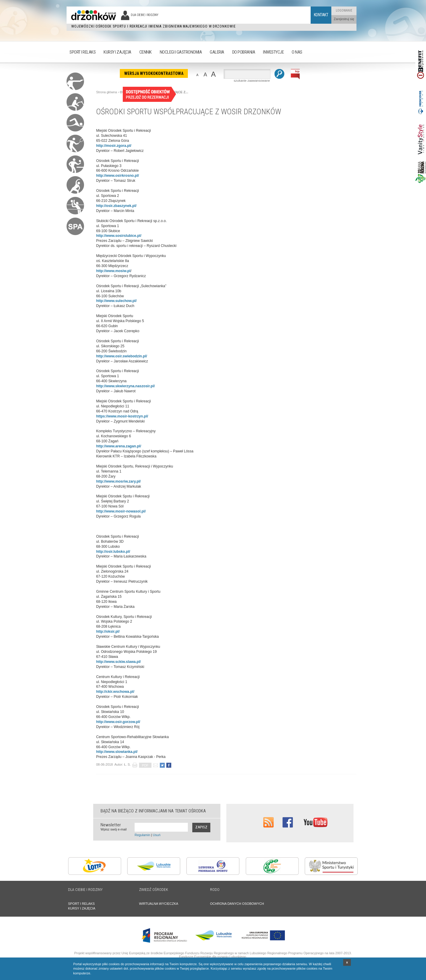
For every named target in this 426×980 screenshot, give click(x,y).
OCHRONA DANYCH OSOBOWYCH (237, 904)
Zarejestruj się (344, 19)
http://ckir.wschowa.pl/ (115, 692)
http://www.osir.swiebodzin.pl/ (122, 356)
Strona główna (106, 92)
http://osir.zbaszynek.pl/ (116, 206)
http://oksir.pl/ (108, 632)
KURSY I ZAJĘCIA (82, 908)
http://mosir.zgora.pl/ (114, 146)
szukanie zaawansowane (252, 81)
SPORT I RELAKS (81, 904)
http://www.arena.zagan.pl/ (119, 446)
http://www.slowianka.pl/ (117, 752)
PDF (145, 765)
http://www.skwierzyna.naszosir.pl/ (125, 386)
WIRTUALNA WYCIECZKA (159, 904)
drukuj (135, 765)
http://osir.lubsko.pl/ (113, 552)
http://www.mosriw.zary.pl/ (118, 481)
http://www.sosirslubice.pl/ (119, 236)
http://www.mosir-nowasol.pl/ (121, 511)
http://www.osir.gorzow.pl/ (118, 722)
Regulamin (142, 835)
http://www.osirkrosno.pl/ (118, 176)
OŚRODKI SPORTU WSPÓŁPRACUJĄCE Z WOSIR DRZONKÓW (189, 112)
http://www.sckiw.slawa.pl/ (118, 662)
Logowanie (344, 11)
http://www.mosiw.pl (113, 271)
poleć (155, 765)
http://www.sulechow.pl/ (116, 301)
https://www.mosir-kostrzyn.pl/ (122, 416)
